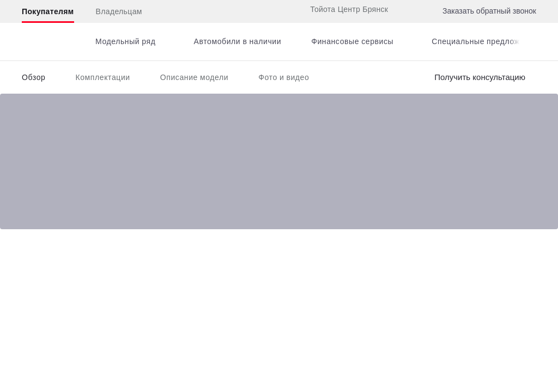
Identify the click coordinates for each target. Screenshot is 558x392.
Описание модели (195, 77)
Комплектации (102, 77)
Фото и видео (284, 77)
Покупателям (48, 11)
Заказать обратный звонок (489, 11)
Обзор (34, 77)
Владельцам (119, 11)
